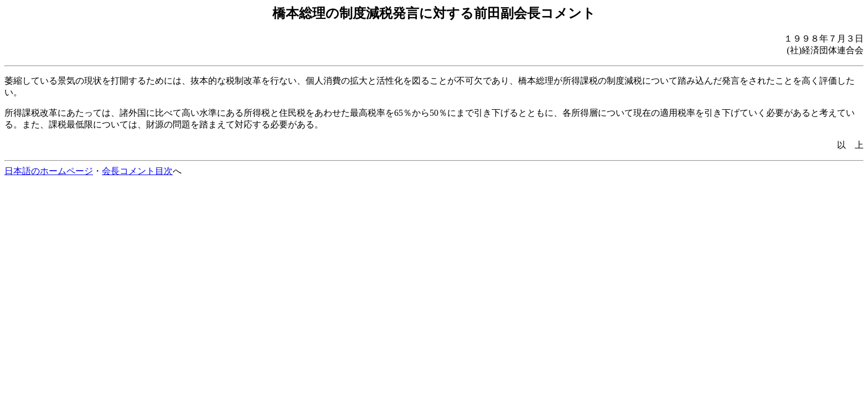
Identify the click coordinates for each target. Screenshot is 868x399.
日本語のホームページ (49, 171)
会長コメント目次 (137, 171)
